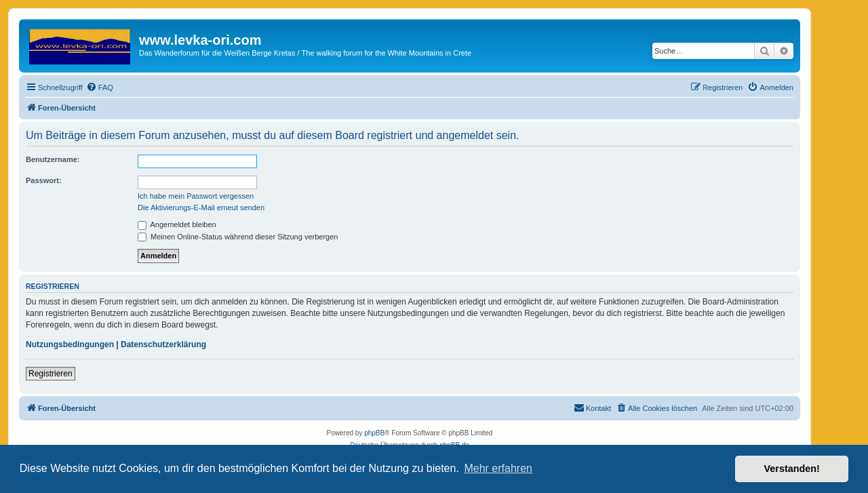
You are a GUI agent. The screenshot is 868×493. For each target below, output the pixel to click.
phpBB (374, 433)
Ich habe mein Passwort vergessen (196, 196)
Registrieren (51, 374)
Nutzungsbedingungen (70, 344)
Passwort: (44, 180)
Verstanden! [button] (792, 469)
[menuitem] (100, 87)
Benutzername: (53, 159)
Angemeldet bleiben (177, 224)
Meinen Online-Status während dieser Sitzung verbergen (238, 237)
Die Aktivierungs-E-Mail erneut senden (201, 208)
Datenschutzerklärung (163, 344)
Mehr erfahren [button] (498, 468)
